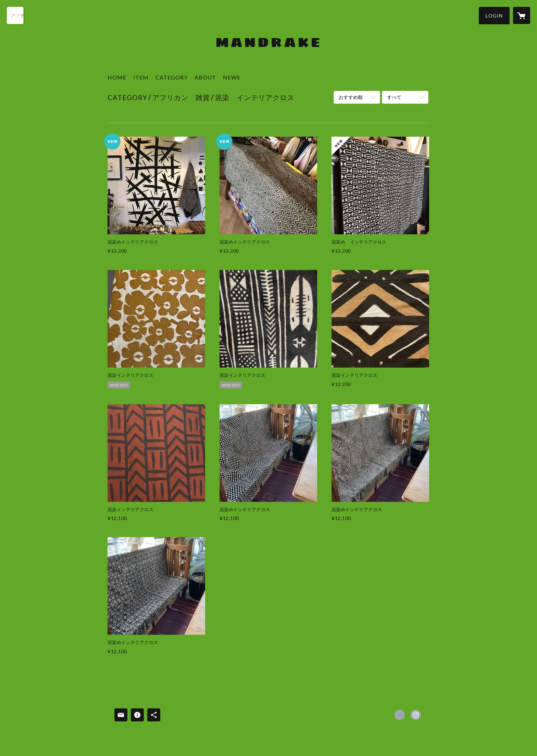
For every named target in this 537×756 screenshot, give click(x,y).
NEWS (232, 77)
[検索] (15, 15)
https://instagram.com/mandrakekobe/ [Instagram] (416, 715)
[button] (494, 16)
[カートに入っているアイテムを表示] (522, 15)
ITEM (141, 77)
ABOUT (205, 77)
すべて (394, 97)
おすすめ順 (351, 97)
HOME (117, 77)
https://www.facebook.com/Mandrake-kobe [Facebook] (400, 715)
